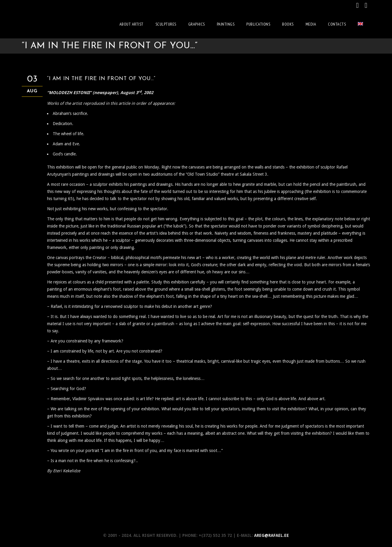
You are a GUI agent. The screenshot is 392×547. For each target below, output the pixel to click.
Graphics (197, 24)
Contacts (337, 24)
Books (288, 24)
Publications (258, 24)
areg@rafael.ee (272, 534)
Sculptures (166, 24)
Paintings (226, 24)
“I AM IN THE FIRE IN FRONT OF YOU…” (102, 78)
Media (311, 24)
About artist (132, 24)
